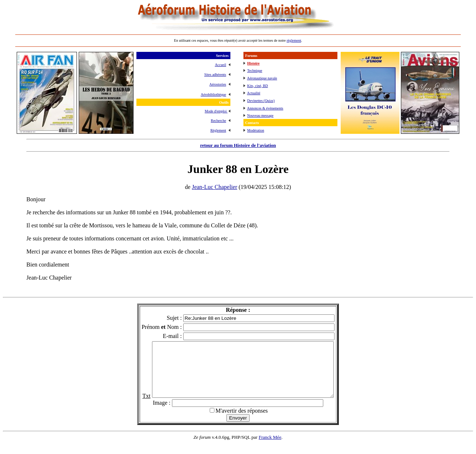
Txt (135, 407)
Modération (256, 130)
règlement (294, 40)
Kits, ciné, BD (257, 86)
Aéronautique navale (262, 78)
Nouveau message (260, 115)
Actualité (254, 93)
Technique (255, 71)
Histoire (253, 63)
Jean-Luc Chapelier (215, 187)
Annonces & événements (265, 108)
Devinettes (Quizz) (261, 101)
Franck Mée (270, 448)
